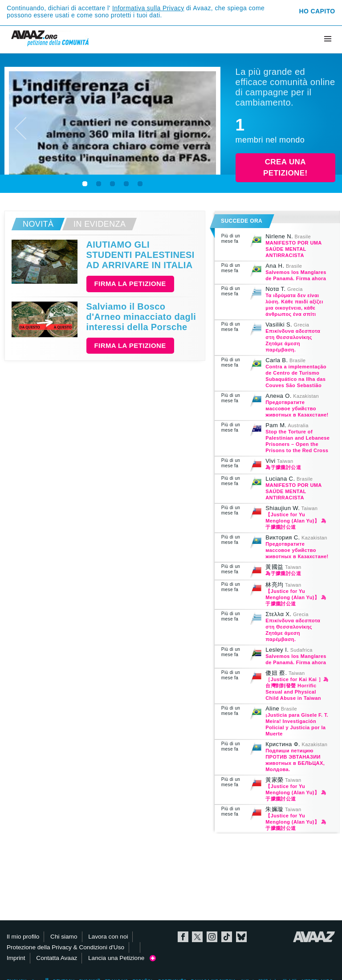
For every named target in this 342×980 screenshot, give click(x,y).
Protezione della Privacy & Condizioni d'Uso (65, 947)
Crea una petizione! (285, 168)
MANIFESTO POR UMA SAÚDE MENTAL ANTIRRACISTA (293, 249)
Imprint (16, 958)
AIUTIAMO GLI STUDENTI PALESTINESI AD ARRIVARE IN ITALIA (140, 255)
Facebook (183, 937)
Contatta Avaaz (57, 958)
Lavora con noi (108, 937)
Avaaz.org (314, 937)
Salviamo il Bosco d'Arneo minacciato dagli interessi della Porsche (141, 317)
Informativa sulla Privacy (148, 8)
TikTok (227, 937)
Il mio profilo (23, 937)
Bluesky (241, 937)
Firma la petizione (130, 284)
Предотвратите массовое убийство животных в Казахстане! (297, 408)
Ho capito (317, 11)
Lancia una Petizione (122, 958)
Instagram (212, 937)
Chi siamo (64, 937)
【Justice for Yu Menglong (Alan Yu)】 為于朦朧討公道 (296, 521)
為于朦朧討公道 (283, 467)
